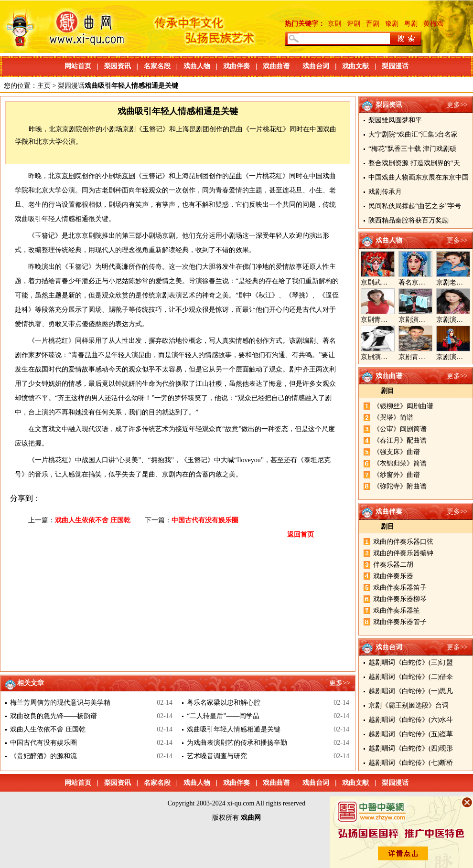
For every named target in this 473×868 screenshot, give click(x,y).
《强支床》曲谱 (397, 452)
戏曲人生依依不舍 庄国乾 (93, 520)
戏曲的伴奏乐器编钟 (403, 553)
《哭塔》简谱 (393, 418)
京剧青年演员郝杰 (425, 357)
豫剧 (392, 24)
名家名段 (157, 66)
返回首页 (301, 535)
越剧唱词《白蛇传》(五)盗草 (411, 734)
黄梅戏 (433, 24)
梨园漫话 (395, 66)
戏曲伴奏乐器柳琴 (400, 599)
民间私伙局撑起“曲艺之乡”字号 (415, 206)
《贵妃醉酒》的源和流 (43, 756)
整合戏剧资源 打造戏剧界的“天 (414, 163)
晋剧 (373, 24)
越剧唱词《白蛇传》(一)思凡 (411, 691)
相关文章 (31, 683)
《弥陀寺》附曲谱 (400, 486)
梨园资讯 (118, 66)
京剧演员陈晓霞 (384, 357)
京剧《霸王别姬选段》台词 (408, 705)
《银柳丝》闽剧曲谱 (403, 406)
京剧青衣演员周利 (387, 320)
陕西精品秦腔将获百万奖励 (408, 220)
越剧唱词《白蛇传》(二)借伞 (411, 677)
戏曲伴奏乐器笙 (397, 610)
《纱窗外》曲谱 (397, 475)
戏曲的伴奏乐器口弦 (403, 542)
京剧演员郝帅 (419, 320)
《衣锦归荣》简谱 (400, 463)
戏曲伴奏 (236, 66)
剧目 (387, 391)
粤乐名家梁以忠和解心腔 (224, 703)
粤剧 (411, 24)
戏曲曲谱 (276, 66)
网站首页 (78, 66)
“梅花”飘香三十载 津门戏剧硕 (412, 149)
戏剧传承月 (385, 192)
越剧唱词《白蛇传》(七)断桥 (411, 763)
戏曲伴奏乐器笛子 (400, 587)
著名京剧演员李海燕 (429, 282)
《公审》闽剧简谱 (400, 429)
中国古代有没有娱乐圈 (205, 520)
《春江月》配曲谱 (400, 440)
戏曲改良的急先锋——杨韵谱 (54, 716)
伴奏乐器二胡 (393, 565)
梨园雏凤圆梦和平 (395, 120)
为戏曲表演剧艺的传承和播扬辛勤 (237, 743)
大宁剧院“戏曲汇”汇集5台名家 (413, 134)
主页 (44, 86)
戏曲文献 (355, 66)
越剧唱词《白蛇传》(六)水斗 (411, 720)
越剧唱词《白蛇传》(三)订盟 (411, 662)
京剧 (334, 24)
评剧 (354, 24)
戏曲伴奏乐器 (393, 576)
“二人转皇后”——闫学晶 (223, 716)
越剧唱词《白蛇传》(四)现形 (411, 748)
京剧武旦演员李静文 (391, 282)
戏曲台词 (316, 66)
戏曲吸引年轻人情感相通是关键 (234, 729)
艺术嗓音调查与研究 (217, 756)
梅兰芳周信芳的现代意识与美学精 (60, 703)
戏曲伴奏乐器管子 (400, 622)
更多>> (457, 105)
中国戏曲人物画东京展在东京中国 (419, 177)
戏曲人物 (197, 66)
